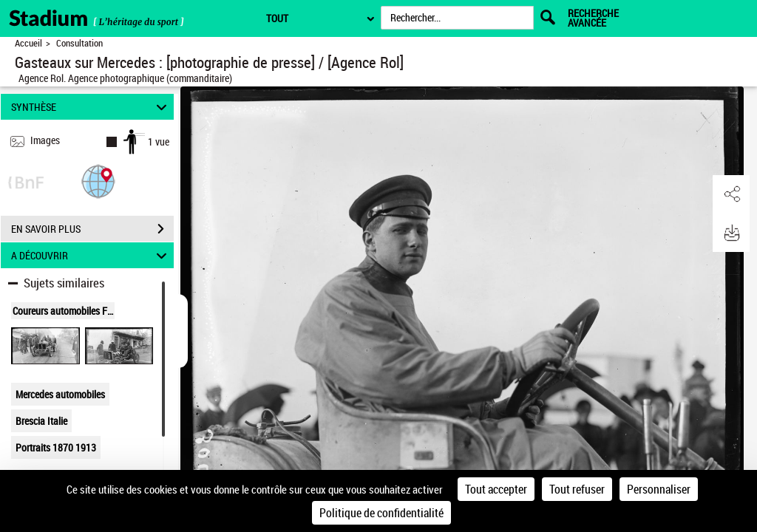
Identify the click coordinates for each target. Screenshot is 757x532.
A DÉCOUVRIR (91, 255)
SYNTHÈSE (91, 107)
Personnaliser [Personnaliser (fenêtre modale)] (659, 489)
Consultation (79, 43)
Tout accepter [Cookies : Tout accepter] (496, 489)
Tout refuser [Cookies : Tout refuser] (577, 489)
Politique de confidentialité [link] (381, 513)
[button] (98, 181)
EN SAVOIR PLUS (92, 229)
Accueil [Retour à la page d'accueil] (28, 43)
